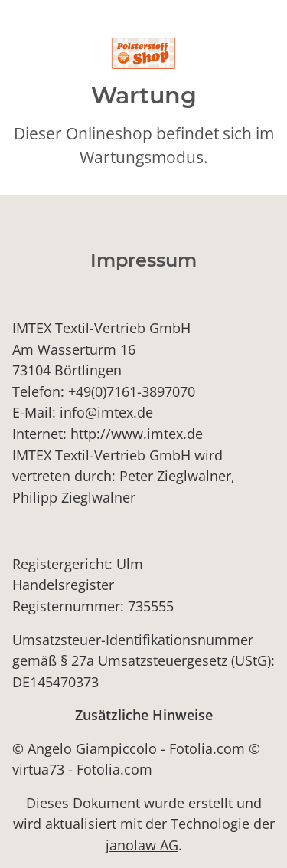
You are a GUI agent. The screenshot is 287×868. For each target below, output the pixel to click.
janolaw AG (142, 845)
